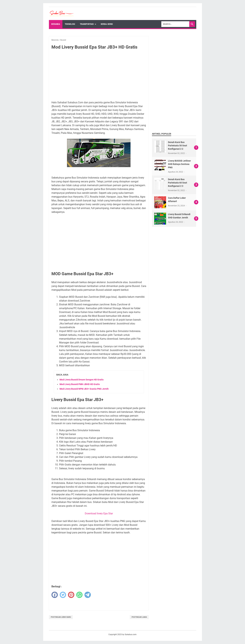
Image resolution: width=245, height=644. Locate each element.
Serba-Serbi (107, 24)
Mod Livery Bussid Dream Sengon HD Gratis (82, 380)
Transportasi (87, 24)
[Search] (175, 24)
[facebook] (55, 595)
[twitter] (63, 595)
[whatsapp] (79, 595)
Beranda (56, 24)
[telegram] (88, 595)
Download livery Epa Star (99, 513)
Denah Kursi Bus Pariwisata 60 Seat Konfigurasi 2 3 (178, 183)
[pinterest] (71, 595)
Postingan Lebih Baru (61, 617)
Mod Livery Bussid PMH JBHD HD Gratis (80, 384)
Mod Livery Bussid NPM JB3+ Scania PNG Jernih (84, 389)
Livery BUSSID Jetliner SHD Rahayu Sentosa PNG (179, 164)
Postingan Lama (139, 617)
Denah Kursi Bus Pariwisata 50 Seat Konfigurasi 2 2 (178, 146)
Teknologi (70, 24)
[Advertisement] (99, 76)
